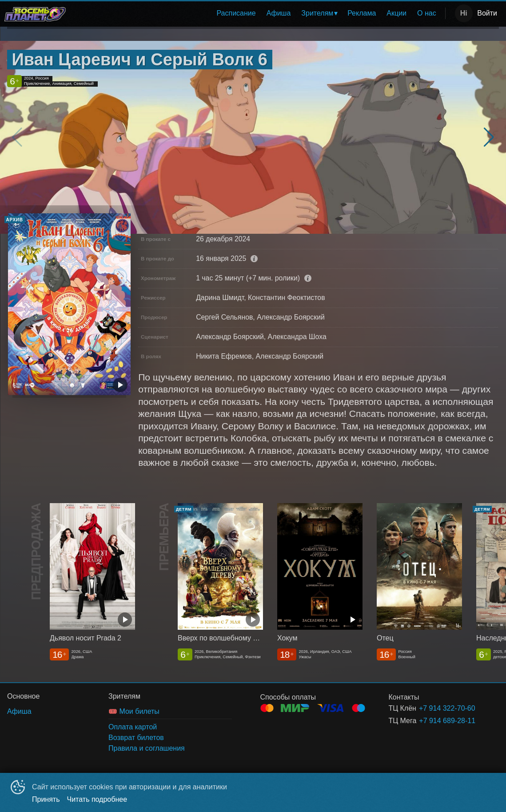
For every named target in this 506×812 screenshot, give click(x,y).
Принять (46, 799)
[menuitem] (236, 13)
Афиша (279, 13)
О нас (427, 13)
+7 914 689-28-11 (447, 721)
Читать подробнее (97, 799)
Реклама (362, 13)
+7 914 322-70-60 (447, 708)
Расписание (236, 13)
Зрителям (317, 13)
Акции (396, 13)
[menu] (257, 13)
